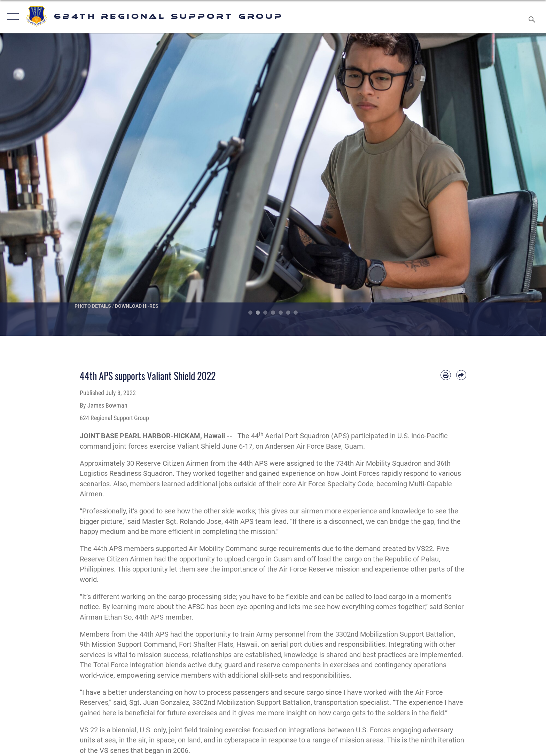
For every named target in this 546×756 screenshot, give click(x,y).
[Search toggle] (533, 17)
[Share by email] (461, 375)
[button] (11, 17)
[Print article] (446, 375)
